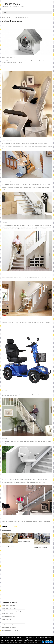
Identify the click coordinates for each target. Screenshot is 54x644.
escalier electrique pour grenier (10, 630)
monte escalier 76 (7, 619)
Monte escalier (13, 4)
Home (3, 18)
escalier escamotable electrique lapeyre (12, 611)
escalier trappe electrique (8, 617)
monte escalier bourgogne (9, 605)
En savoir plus (49, 642)
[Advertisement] (13, 575)
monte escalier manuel (8, 614)
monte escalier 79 (7, 622)
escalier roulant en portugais (9, 628)
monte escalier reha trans (8, 625)
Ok (43, 642)
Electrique (9, 18)
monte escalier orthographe (9, 608)
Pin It (15, 527)
